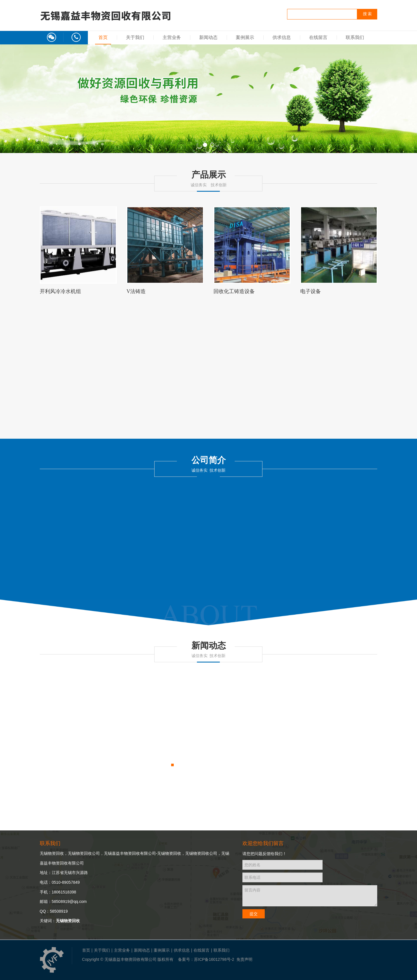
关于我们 (135, 37)
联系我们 (355, 37)
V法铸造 (136, 294)
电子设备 (311, 294)
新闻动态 (208, 37)
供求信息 (282, 37)
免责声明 (244, 959)
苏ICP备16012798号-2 (214, 959)
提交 (254, 914)
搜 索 (367, 14)
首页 (103, 37)
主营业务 (172, 37)
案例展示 (245, 37)
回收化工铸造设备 (234, 294)
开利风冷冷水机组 (60, 294)
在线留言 (318, 37)
